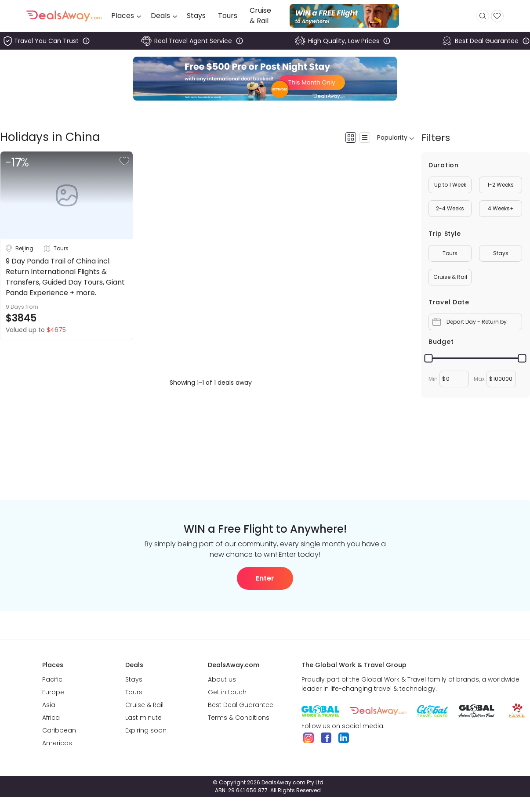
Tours (450, 253)
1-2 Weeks (501, 185)
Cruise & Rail (450, 277)
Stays (501, 253)
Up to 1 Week (450, 185)
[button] (124, 161)
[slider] (429, 359)
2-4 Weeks (450, 208)
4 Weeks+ (501, 208)
